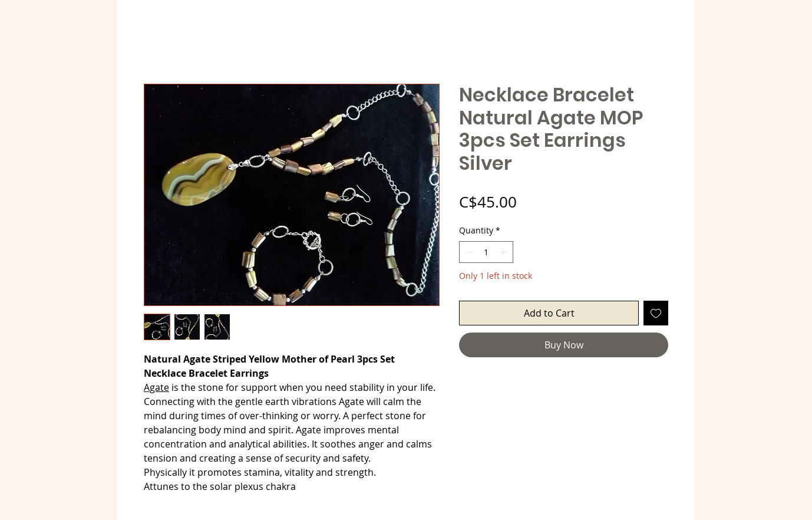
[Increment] (504, 252)
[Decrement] (468, 252)
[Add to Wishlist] (656, 313)
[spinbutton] (486, 252)
